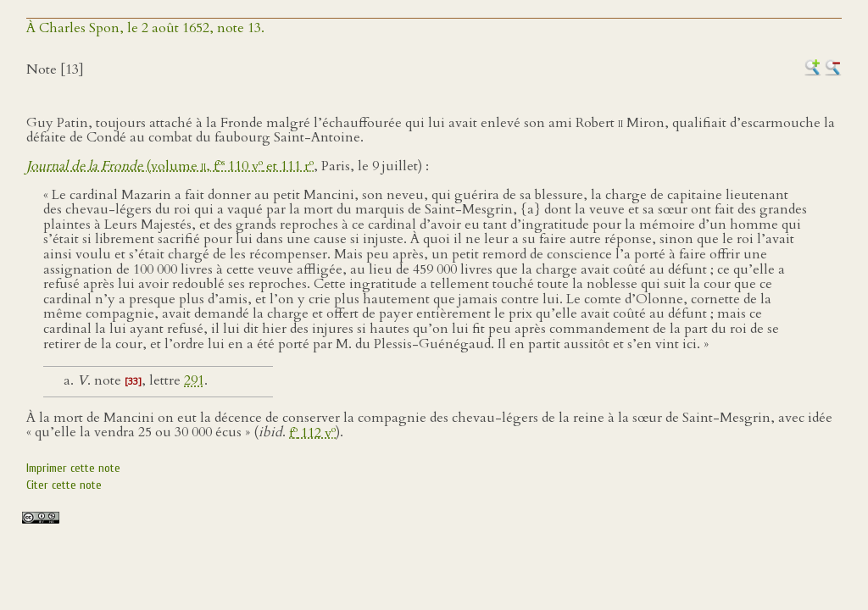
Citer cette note (64, 485)
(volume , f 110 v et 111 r (170, 166)
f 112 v (312, 433)
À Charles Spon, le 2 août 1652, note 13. (145, 28)
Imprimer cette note (73, 468)
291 (194, 380)
